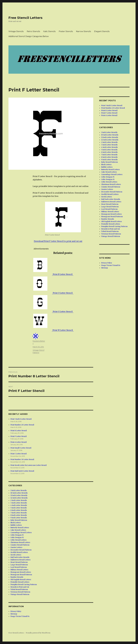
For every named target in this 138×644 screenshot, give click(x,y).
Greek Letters (16, 555)
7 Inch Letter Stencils (19, 513)
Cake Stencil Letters (18, 530)
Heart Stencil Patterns (19, 562)
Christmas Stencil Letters (20, 542)
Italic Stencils (49, 31)
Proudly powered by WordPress (38, 633)
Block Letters (16, 523)
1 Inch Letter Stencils (19, 490)
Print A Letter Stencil (19, 442)
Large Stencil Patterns (19, 565)
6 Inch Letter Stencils (19, 510)
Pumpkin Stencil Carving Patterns (24, 585)
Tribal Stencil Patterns (19, 589)
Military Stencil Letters (19, 570)
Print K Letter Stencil (19, 431)
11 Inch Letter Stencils (19, 495)
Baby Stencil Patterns (19, 520)
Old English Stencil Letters (21, 580)
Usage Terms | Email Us (20, 616)
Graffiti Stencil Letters (19, 552)
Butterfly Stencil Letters (20, 528)
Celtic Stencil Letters (18, 540)
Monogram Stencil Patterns (21, 575)
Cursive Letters (16, 547)
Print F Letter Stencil (19, 436)
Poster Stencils (66, 31)
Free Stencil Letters (25, 18)
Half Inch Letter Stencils (20, 557)
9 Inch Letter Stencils (19, 518)
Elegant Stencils (102, 31)
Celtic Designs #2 (17, 538)
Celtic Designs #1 (17, 535)
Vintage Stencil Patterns (20, 594)
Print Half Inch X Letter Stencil (22, 471)
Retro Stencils (33, 31)
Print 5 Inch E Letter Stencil (21, 419)
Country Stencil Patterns (20, 545)
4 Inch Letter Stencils (19, 505)
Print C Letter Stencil (19, 454)
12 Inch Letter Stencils (19, 498)
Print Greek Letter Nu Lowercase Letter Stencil (29, 465)
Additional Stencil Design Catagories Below (29, 36)
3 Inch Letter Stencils (19, 503)
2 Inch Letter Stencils (19, 500)
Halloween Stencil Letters (20, 560)
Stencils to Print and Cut (20, 587)
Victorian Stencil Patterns (20, 592)
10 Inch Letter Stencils (19, 493)
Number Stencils (17, 577)
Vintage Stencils (16, 31)
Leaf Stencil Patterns (19, 567)
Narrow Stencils (83, 31)
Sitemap (14, 614)
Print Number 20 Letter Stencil (22, 425)
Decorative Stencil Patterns (21, 550)
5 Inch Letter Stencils (19, 508)
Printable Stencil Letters (20, 582)
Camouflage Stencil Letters (21, 533)
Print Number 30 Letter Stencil (22, 459)
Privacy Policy (16, 611)
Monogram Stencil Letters (21, 572)
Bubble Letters (16, 525)
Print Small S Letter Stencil (21, 448)
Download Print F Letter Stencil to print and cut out (58, 241)
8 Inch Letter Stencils (19, 515)
